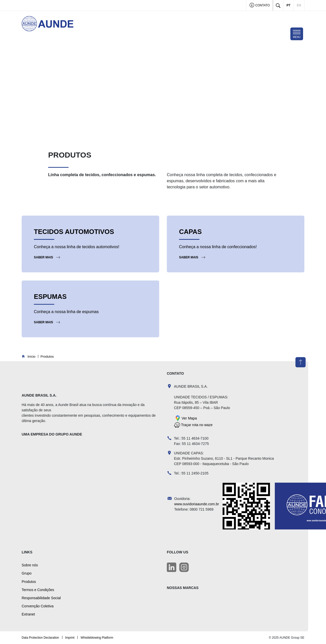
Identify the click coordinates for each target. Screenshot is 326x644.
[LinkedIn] (172, 567)
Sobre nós (30, 565)
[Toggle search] (278, 5)
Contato (260, 6)
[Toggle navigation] (297, 34)
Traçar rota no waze (196, 425)
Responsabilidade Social (41, 598)
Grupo (27, 573)
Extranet (28, 614)
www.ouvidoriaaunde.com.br (197, 504)
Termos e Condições (38, 590)
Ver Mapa (189, 418)
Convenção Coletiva (38, 606)
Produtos (29, 582)
